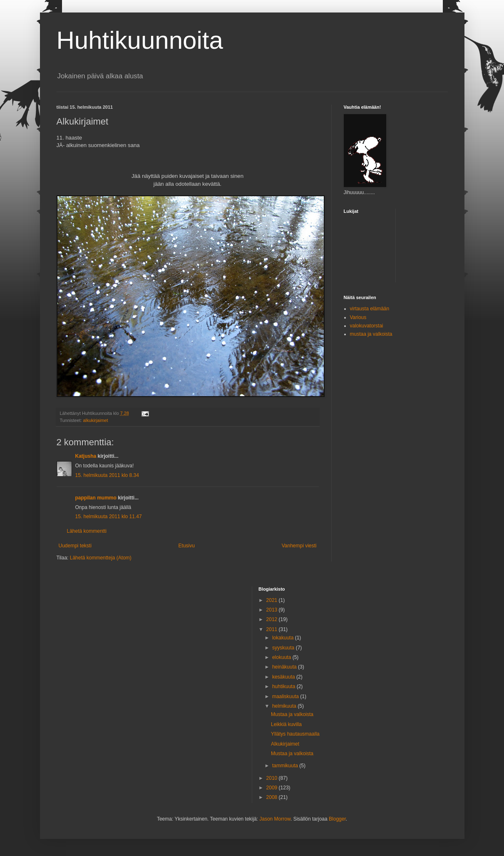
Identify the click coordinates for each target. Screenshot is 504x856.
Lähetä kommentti (87, 531)
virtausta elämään (370, 309)
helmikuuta (285, 706)
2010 (273, 778)
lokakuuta (284, 638)
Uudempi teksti (75, 546)
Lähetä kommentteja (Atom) (101, 558)
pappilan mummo (96, 498)
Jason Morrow (275, 819)
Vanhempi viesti (299, 546)
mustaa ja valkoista (371, 334)
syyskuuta (284, 648)
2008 (273, 797)
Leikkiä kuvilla (286, 724)
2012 (273, 619)
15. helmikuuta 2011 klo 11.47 (109, 517)
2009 (273, 788)
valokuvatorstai (367, 326)
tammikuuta (286, 766)
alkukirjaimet (96, 420)
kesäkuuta (284, 677)
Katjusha (86, 456)
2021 (273, 600)
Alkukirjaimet (285, 744)
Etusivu (187, 546)
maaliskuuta (286, 696)
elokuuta (282, 657)
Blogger (337, 819)
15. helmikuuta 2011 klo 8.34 (107, 475)
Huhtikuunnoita (140, 40)
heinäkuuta (285, 667)
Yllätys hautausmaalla (295, 734)
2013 (273, 610)
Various (358, 317)
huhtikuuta (284, 686)
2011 (273, 629)
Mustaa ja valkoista (292, 714)
